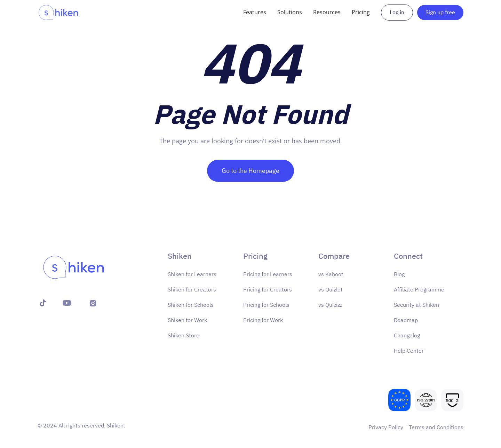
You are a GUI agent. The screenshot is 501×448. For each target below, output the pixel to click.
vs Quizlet (331, 289)
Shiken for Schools (191, 305)
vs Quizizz (330, 305)
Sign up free (440, 12)
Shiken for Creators (192, 289)
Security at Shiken (416, 305)
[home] (58, 13)
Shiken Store (184, 335)
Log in (397, 12)
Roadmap (406, 320)
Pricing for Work (263, 320)
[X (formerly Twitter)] (41, 303)
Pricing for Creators (268, 289)
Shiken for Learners (192, 274)
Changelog (407, 335)
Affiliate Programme (419, 289)
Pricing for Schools (266, 305)
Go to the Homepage (250, 171)
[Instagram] (93, 303)
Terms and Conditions (436, 427)
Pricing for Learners (268, 274)
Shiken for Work (187, 320)
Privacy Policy (386, 427)
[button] (255, 12)
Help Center (409, 351)
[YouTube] (67, 303)
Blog (399, 274)
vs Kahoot (331, 274)
